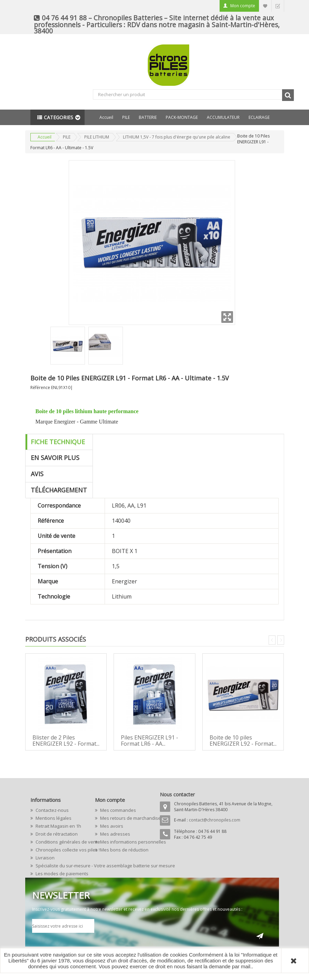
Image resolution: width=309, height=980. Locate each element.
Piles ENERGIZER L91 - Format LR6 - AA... (149, 741)
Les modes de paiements (60, 874)
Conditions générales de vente (60, 842)
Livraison (45, 858)
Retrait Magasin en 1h (58, 826)
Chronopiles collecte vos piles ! (60, 850)
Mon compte (243, 6)
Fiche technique (58, 442)
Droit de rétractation (56, 834)
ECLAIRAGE (259, 117)
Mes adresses (115, 834)
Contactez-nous (52, 810)
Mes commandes (118, 810)
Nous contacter (177, 794)
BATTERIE (148, 117)
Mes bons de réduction (124, 850)
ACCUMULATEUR (223, 117)
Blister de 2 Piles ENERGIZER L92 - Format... (66, 741)
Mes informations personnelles (124, 842)
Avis (37, 474)
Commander (278, 6)
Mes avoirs (111, 826)
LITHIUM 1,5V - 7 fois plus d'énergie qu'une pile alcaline (177, 137)
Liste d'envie (265, 6)
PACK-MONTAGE (182, 117)
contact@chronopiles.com (215, 820)
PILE (126, 117)
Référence (40, 387)
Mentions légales (53, 818)
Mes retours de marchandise (124, 818)
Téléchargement (59, 490)
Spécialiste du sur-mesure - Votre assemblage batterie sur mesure (60, 866)
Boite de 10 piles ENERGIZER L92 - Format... (243, 741)
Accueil (106, 117)
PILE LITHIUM (97, 137)
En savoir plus (55, 458)
